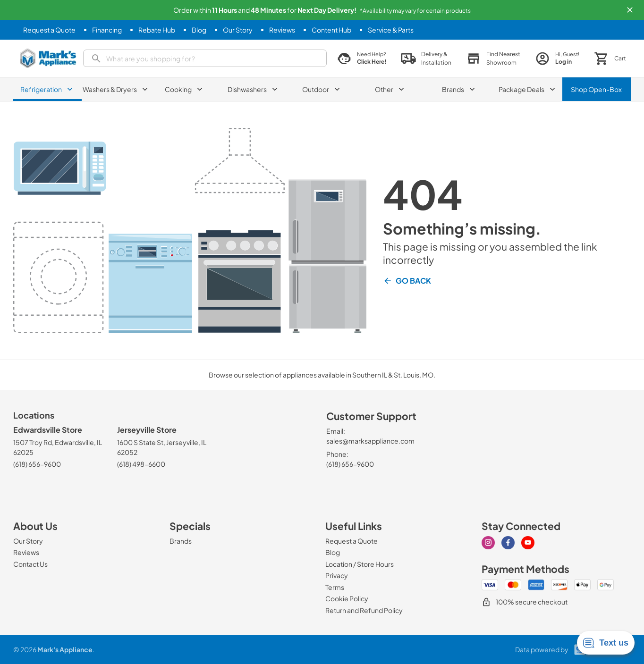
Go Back (407, 281)
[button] (630, 10)
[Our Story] (238, 30)
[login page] (557, 58)
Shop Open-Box (596, 89)
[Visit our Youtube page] (528, 543)
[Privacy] (337, 575)
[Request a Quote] (49, 30)
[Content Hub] (331, 30)
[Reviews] (282, 30)
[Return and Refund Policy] (364, 610)
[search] (205, 58)
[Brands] (181, 541)
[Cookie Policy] (347, 598)
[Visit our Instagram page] (488, 543)
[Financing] (107, 30)
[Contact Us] (30, 564)
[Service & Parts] (391, 30)
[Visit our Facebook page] (508, 543)
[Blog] (199, 30)
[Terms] (335, 587)
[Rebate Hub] (157, 30)
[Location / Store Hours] (360, 564)
